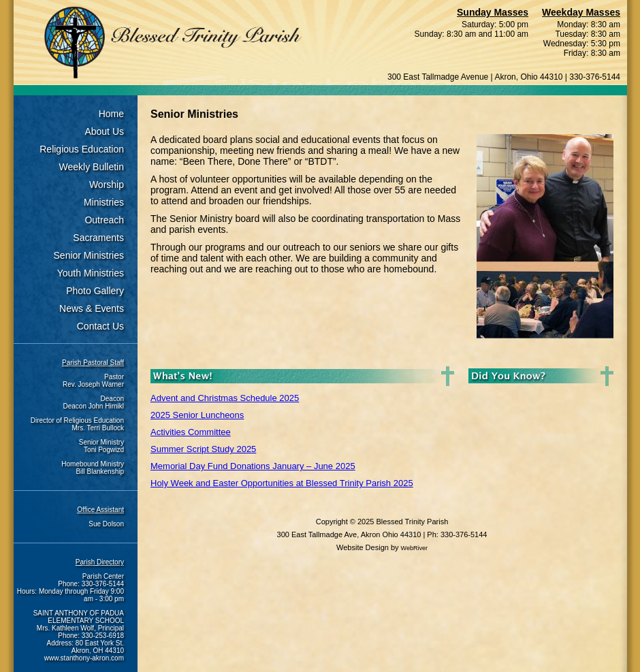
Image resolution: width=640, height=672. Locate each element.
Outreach (104, 220)
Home (111, 114)
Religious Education (82, 149)
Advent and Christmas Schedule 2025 (225, 398)
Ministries (104, 202)
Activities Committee (191, 432)
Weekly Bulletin (92, 167)
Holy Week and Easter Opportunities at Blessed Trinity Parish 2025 (282, 483)
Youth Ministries (91, 273)
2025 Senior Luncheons (197, 415)
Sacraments (98, 238)
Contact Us (100, 326)
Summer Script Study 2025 (203, 449)
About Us (104, 131)
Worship (107, 185)
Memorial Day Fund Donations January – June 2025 (253, 466)
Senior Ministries (89, 255)
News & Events (92, 308)
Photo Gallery (95, 291)
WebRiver (414, 548)
